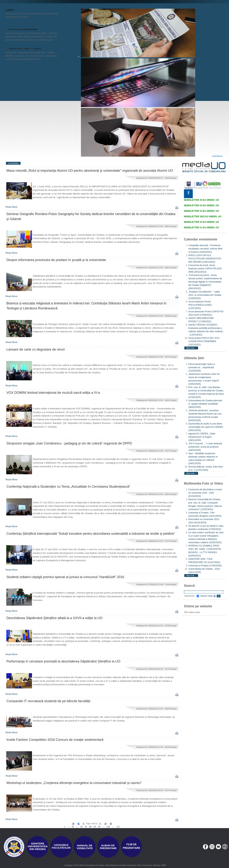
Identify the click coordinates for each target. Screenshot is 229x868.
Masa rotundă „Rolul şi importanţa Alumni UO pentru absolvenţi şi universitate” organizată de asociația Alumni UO (90, 171)
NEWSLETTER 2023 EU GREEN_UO (203, 217)
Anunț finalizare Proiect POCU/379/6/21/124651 (200, 305)
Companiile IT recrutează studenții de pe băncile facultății (48, 701)
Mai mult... (191, 348)
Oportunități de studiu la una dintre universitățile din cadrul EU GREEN (206, 427)
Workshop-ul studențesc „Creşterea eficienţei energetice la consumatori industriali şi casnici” (74, 783)
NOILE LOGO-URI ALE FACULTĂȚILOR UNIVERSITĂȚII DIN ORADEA (205, 259)
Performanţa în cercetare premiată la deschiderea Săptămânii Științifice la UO (63, 661)
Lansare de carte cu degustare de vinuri (36, 349)
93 (86, 827)
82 (73, 827)
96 (99, 827)
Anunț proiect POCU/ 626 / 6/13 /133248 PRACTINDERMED (204, 341)
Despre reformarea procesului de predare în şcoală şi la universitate (56, 260)
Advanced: (192, 596)
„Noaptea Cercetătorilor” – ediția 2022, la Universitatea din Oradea (205, 295)
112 (118, 827)
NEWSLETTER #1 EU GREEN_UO (201, 228)
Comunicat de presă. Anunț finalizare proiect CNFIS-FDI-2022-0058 (205, 269)
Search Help (208, 596)
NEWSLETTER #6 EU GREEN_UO (201, 200)
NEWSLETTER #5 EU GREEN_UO (201, 206)
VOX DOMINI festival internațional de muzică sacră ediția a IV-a (53, 393)
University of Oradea (205, 566)
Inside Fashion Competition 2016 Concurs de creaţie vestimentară (55, 740)
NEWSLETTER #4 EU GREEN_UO (201, 211)
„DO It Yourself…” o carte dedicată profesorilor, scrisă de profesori (205, 447)
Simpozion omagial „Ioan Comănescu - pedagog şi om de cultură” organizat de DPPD (69, 443)
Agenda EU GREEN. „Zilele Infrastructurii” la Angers (202, 437)
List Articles (13, 163)
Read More (11, 207)
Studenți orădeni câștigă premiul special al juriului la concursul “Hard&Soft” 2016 (65, 577)
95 (95, 827)
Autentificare (217, 156)
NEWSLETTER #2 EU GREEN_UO (201, 222)
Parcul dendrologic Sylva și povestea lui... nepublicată (202, 367)
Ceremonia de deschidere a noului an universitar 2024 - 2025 (205, 493)
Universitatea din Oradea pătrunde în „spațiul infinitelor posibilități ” (205, 404)
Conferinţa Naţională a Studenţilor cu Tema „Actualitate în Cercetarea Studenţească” (68, 487)
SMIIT (164, 865)
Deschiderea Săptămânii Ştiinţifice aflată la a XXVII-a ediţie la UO (54, 618)
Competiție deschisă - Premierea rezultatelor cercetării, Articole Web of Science (205, 249)
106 (108, 827)
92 (81, 827)
